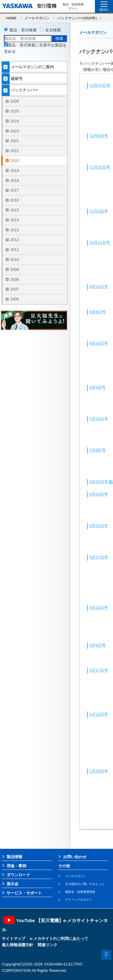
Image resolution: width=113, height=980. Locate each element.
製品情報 (14, 857)
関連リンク (47, 945)
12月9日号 (99, 136)
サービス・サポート (24, 893)
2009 (15, 270)
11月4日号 (99, 211)
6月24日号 (99, 494)
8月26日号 (99, 343)
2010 (15, 260)
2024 (15, 121)
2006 (15, 299)
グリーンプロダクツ (79, 900)
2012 (15, 240)
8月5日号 (97, 387)
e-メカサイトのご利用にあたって (59, 939)
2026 (15, 101)
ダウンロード (18, 875)
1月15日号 (99, 771)
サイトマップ (14, 939)
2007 (15, 289)
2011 (15, 250)
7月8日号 (97, 450)
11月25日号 (100, 167)
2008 (15, 279)
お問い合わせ (75, 857)
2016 (15, 200)
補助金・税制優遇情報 (80, 892)
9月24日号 (99, 287)
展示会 (13, 884)
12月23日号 (100, 86)
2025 (15, 111)
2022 (15, 141)
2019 (15, 171)
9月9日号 (97, 312)
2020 (15, 161)
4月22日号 (99, 608)
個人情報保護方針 (17, 945)
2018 (15, 181)
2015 (15, 210)
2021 (15, 151)
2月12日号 (99, 714)
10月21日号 (100, 243)
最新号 (17, 79)
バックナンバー (25, 90)
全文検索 (53, 30)
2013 (15, 230)
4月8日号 (97, 645)
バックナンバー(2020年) (77, 18)
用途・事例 (16, 866)
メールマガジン (37, 18)
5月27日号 (99, 557)
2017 (15, 190)
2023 (15, 131)
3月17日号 (99, 670)
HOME (11, 18)
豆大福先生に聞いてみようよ (85, 884)
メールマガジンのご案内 (32, 67)
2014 (15, 220)
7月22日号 (99, 419)
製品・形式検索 (23, 30)
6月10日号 (99, 526)
